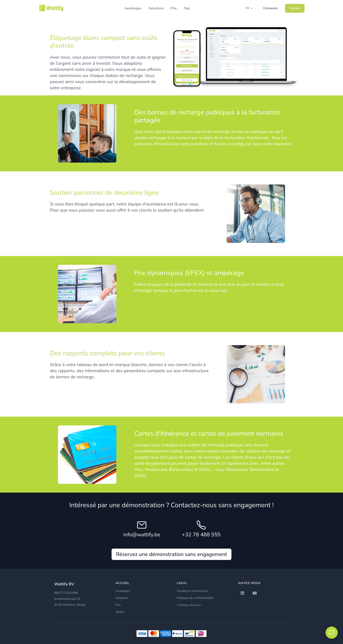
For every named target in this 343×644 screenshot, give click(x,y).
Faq (187, 8)
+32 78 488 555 (201, 535)
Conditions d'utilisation (192, 591)
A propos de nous (189, 605)
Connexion (270, 8)
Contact (295, 8)
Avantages (133, 8)
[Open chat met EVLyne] (332, 633)
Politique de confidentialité (195, 598)
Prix (174, 8)
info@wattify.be (142, 535)
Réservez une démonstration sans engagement (171, 554)
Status (120, 612)
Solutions (156, 8)
